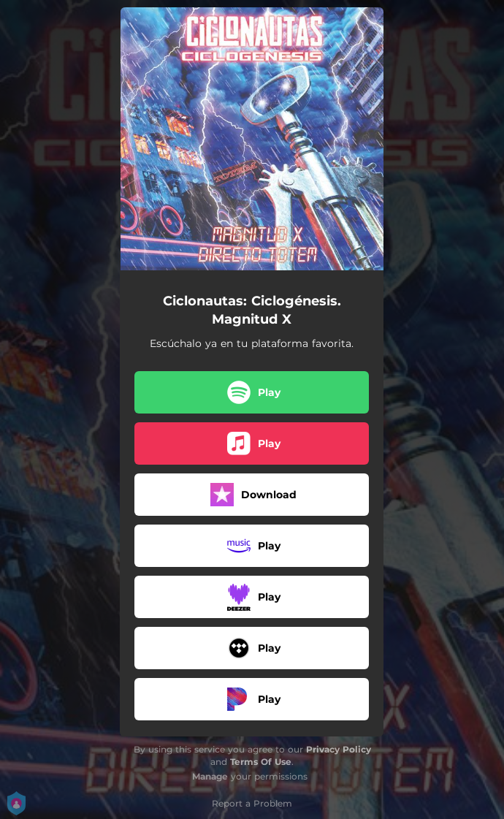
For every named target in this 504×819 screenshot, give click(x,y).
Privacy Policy (339, 749)
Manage (210, 776)
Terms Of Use (261, 762)
